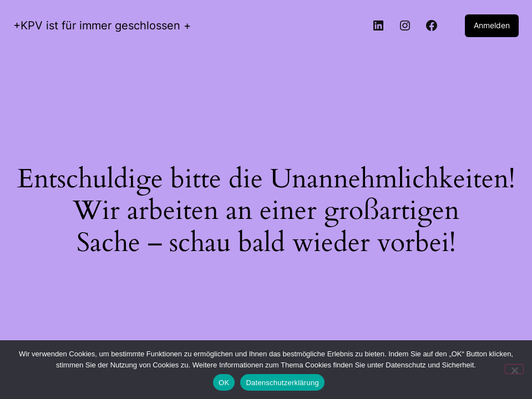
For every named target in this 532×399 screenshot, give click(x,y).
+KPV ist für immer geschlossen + (102, 25)
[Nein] (514, 369)
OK (224, 383)
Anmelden (492, 25)
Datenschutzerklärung (282, 383)
